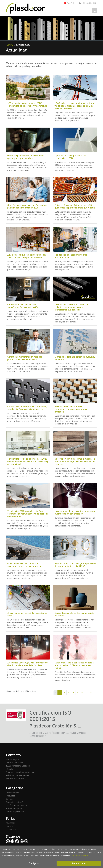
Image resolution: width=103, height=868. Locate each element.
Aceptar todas (79, 863)
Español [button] (70, 3)
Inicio (9, 45)
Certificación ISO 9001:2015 (18, 805)
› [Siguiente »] (95, 693)
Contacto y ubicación (15, 802)
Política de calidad (14, 808)
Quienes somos (13, 793)
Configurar (34, 863)
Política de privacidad (15, 812)
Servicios (10, 799)
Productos (10, 796)
